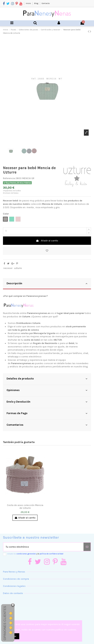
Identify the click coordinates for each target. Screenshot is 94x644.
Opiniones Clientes (5, 623)
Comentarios (47, 425)
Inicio (28, 3)
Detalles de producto (47, 379)
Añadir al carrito (47, 241)
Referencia (9, 178)
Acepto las (35, 554)
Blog (36, 3)
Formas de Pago (47, 413)
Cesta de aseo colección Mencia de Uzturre (25, 507)
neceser (8, 268)
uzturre (18, 268)
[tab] (47, 284)
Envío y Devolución (47, 402)
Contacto (46, 3)
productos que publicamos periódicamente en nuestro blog (55, 367)
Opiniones (47, 390)
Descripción (47, 283)
